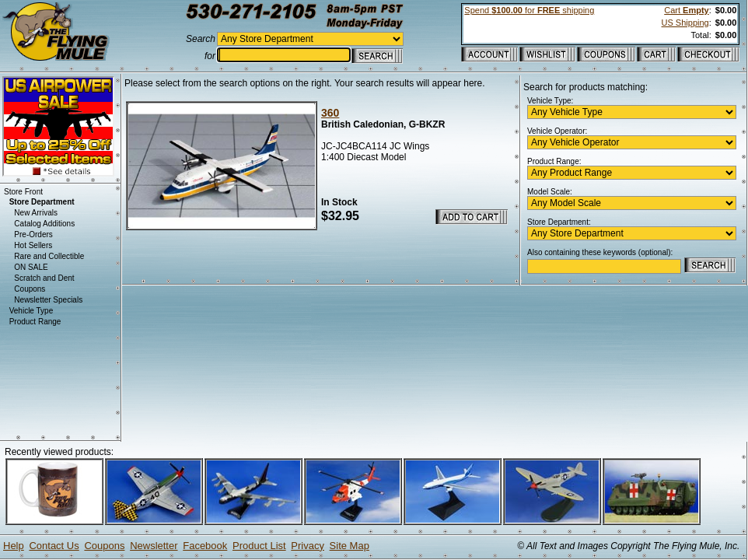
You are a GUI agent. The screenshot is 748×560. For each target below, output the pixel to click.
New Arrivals (36, 213)
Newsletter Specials (48, 300)
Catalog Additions (44, 224)
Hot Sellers (33, 245)
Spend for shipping (529, 10)
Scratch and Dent (44, 278)
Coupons (30, 289)
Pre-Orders (33, 234)
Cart (686, 10)
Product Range (35, 322)
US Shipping (685, 23)
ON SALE (31, 267)
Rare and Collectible (49, 256)
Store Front (23, 192)
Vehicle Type (31, 311)
